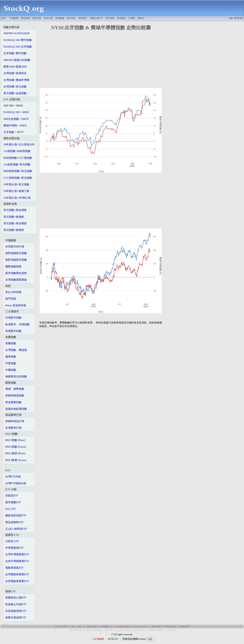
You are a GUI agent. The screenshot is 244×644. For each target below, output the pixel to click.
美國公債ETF (96, 18)
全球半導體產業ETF (17, 561)
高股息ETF (12, 495)
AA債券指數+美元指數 (17, 164)
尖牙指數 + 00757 (14, 132)
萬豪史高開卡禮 (75, 630)
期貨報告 (83, 18)
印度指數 (11, 363)
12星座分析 (91, 626)
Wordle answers (141, 626)
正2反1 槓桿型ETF (16, 529)
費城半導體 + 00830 (15, 125)
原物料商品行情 (15, 421)
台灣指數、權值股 (16, 350)
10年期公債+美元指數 (16, 184)
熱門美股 (110, 18)
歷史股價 (25, 18)
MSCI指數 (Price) (15, 440)
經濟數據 (60, 18)
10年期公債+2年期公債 (17, 198)
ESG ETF (11, 509)
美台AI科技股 (13, 292)
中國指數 (11, 370)
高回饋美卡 (109, 630)
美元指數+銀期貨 (14, 230)
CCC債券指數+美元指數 (18, 178)
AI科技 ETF (12, 541)
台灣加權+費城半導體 (16, 80)
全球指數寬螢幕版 (16, 280)
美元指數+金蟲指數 (15, 93)
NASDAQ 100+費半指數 (18, 40)
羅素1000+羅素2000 (15, 67)
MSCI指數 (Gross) (16, 447)
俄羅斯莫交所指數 (16, 376)
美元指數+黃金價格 (15, 210)
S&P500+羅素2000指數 (17, 60)
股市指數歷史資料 (16, 273)
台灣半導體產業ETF (17, 554)
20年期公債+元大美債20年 (19, 144)
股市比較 (71, 18)
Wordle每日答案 (121, 626)
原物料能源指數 (15, 395)
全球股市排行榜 (15, 247)
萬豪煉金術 (98, 630)
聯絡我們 (185, 626)
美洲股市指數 (13, 331)
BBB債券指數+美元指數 (18, 171)
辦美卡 (141, 18)
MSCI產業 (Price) (15, 453)
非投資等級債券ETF (157, 630)
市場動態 (14, 18)
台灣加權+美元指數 (15, 87)
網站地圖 (156, 626)
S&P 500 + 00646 (13, 106)
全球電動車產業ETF (17, 581)
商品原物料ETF (14, 522)
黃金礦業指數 (13, 402)
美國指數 (11, 343)
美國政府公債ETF (16, 598)
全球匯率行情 (13, 428)
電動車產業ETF (14, 568)
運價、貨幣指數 (15, 389)
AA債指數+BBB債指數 (17, 151)
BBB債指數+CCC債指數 (18, 158)
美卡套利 (87, 630)
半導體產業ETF (14, 548)
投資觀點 (121, 18)
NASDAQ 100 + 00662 (16, 112)
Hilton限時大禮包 (123, 630)
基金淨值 (37, 18)
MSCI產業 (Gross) (16, 460)
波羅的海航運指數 (16, 409)
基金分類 (48, 18)
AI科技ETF (171, 630)
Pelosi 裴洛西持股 (16, 305)
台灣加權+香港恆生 (15, 73)
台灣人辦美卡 (62, 626)
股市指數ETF (13, 502)
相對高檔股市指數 (16, 260)
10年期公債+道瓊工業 (16, 191)
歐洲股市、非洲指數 (17, 324)
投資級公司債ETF (16, 604)
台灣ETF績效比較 (16, 483)
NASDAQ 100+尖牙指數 (18, 47)
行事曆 (132, 18)
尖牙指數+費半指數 (15, 53)
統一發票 (77, 626)
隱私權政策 (171, 626)
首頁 (3, 18)
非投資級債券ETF (16, 611)
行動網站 (105, 626)
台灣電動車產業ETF (17, 574)
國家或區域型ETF (16, 515)
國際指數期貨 (13, 266)
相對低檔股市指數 (16, 253)
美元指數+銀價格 (14, 217)
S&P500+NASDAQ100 (16, 33)
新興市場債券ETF (16, 618)
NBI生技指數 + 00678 (16, 119)
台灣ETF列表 (13, 477)
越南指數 (11, 357)
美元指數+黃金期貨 (15, 223)
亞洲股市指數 (13, 318)
